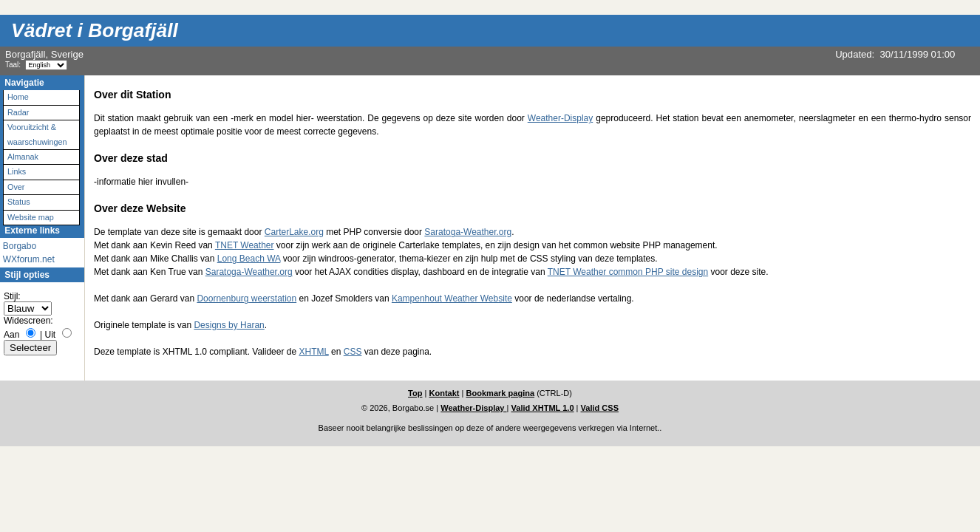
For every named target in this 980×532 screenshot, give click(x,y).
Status (19, 202)
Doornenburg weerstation (246, 299)
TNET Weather (245, 245)
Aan (11, 335)
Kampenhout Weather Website (452, 299)
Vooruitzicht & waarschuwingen (37, 134)
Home (18, 97)
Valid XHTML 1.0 (543, 408)
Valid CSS (600, 408)
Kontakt (444, 393)
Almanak (23, 157)
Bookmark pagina (501, 393)
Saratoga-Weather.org (468, 232)
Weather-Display (560, 118)
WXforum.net (29, 259)
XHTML (313, 352)
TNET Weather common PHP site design (628, 272)
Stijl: (12, 296)
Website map (31, 217)
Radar (18, 112)
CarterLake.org (294, 232)
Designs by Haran (229, 325)
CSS (353, 352)
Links (17, 171)
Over (16, 187)
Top (415, 393)
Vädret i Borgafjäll (95, 30)
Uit (51, 335)
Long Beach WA (249, 259)
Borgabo (20, 246)
